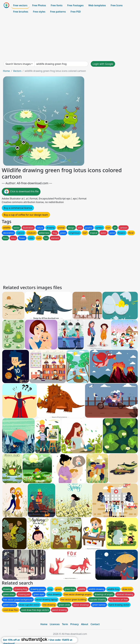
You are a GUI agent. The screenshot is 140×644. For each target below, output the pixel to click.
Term (65, 624)
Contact (95, 624)
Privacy (74, 624)
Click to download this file (21, 192)
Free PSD (76, 12)
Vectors (17, 71)
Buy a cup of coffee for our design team (26, 215)
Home (6, 71)
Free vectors (20, 5)
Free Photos (39, 5)
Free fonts (57, 5)
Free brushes (21, 12)
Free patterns (58, 12)
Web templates (97, 5)
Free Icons (117, 5)
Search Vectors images (18, 64)
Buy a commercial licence (18, 208)
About (85, 624)
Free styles (39, 12)
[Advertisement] (70, 38)
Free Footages (75, 5)
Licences (55, 624)
